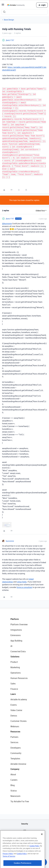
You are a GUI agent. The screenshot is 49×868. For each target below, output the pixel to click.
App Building (16, 641)
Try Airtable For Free (20, 801)
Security (25, 824)
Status (14, 791)
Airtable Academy (19, 699)
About (13, 774)
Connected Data (18, 651)
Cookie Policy (34, 858)
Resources (15, 732)
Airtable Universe (18, 764)
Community (16, 753)
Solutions (15, 657)
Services (14, 742)
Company (15, 769)
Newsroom (15, 796)
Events (14, 705)
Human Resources (19, 678)
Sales (13, 684)
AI (11, 646)
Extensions (16, 635)
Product (14, 662)
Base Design (9, 20)
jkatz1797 (10, 40)
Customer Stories (18, 721)
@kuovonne (7, 223)
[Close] (42, 846)
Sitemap (24, 837)
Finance (14, 689)
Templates (15, 759)
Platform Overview (19, 624)
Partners (14, 737)
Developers (16, 748)
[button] (3, 5)
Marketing (15, 667)
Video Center (16, 710)
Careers (14, 780)
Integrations (16, 630)
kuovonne (10, 541)
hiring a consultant (24, 587)
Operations (16, 673)
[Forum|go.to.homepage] (16, 5)
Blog (13, 785)
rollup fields (22, 582)
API (25, 830)
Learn (13, 694)
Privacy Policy (8, 866)
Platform (15, 619)
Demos (14, 716)
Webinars (15, 726)
